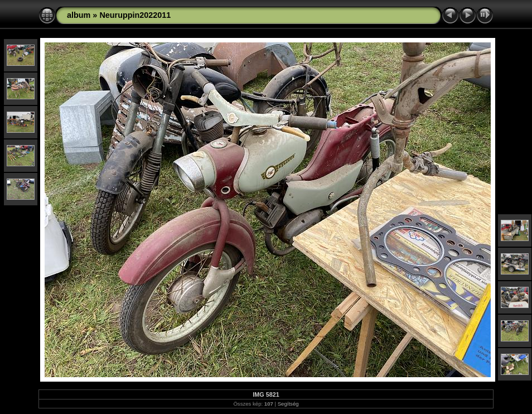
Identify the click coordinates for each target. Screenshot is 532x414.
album (79, 15)
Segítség (288, 404)
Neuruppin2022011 (135, 15)
